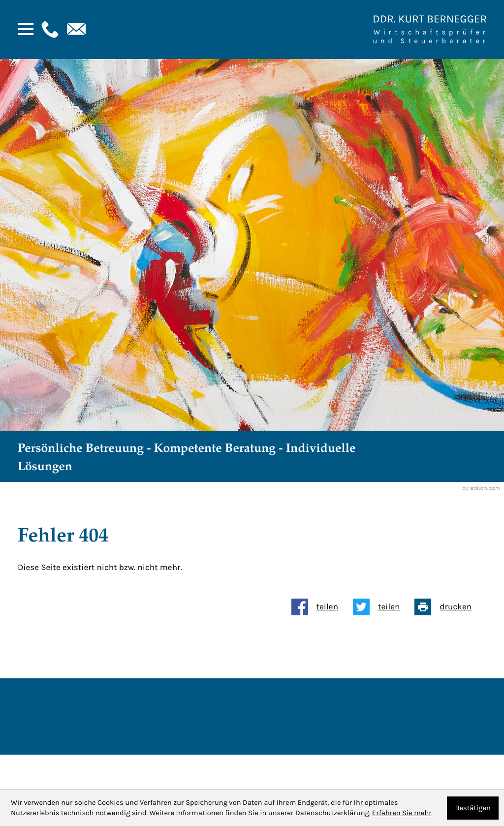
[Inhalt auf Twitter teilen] (384, 607)
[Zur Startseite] (430, 30)
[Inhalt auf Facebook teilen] (322, 607)
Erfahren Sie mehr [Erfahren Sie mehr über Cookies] (402, 813)
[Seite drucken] (450, 607)
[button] (49, 30)
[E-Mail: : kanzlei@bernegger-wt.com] (75, 30)
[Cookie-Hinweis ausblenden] (473, 808)
